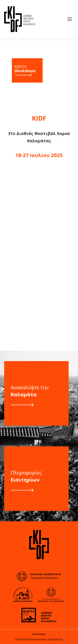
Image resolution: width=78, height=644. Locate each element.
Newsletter (39, 634)
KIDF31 (25, 69)
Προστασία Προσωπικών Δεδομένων (39, 639)
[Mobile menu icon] (70, 19)
